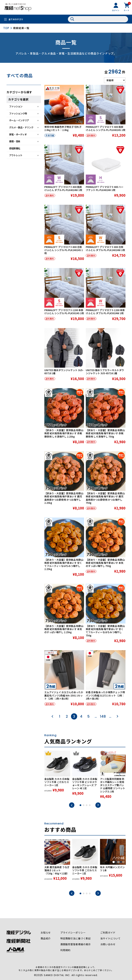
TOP (6, 28)
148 (103, 716)
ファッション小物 (18, 113)
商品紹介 (46, 939)
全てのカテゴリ (16, 19)
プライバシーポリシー (73, 933)
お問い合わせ (108, 944)
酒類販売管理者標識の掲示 (76, 944)
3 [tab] (87, 805)
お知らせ (46, 933)
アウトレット (16, 155)
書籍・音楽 (15, 141)
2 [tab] (84, 805)
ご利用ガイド (108, 933)
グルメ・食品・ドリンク (21, 127)
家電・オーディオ (18, 134)
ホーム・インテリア (19, 120)
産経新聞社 (15, 148)
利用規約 (65, 950)
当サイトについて (111, 939)
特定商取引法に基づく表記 (76, 939)
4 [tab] (90, 805)
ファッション (16, 106)
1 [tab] (80, 805)
